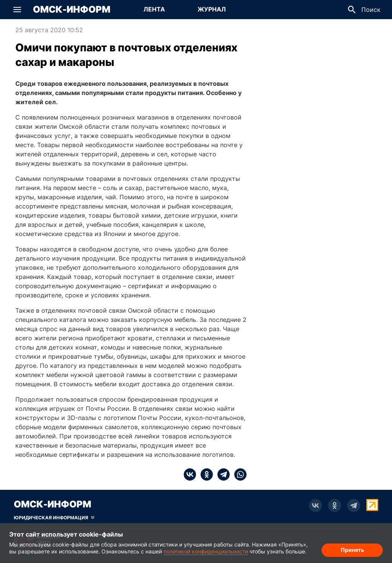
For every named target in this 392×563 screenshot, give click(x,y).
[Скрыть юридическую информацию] (54, 518)
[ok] (204, 474)
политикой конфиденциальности (206, 551)
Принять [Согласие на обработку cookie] (352, 550)
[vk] (190, 474)
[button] (17, 10)
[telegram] (221, 474)
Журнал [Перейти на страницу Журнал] (212, 9)
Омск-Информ (72, 10)
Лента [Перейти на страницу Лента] (154, 9)
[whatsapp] (238, 474)
